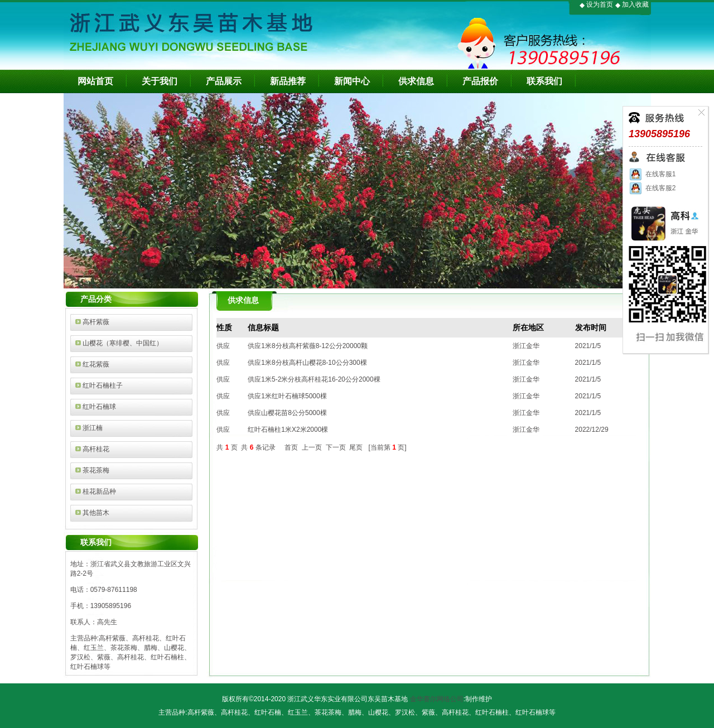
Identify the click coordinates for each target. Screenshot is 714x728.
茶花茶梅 (96, 470)
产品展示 (224, 81)
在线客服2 (652, 188)
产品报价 (480, 81)
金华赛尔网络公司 (437, 699)
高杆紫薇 (96, 322)
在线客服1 (652, 174)
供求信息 (416, 81)
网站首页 (95, 81)
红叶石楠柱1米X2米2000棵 (288, 430)
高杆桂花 (96, 449)
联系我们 (544, 81)
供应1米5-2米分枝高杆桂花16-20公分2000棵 (314, 379)
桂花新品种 (99, 491)
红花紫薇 (96, 364)
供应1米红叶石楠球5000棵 (287, 396)
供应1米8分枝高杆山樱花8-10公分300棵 (307, 363)
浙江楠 (93, 428)
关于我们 (160, 81)
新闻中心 (352, 81)
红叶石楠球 (99, 407)
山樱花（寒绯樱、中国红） (123, 343)
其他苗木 (96, 513)
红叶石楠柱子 (103, 385)
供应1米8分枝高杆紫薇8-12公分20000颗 (308, 346)
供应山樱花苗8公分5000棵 (287, 413)
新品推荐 (288, 81)
